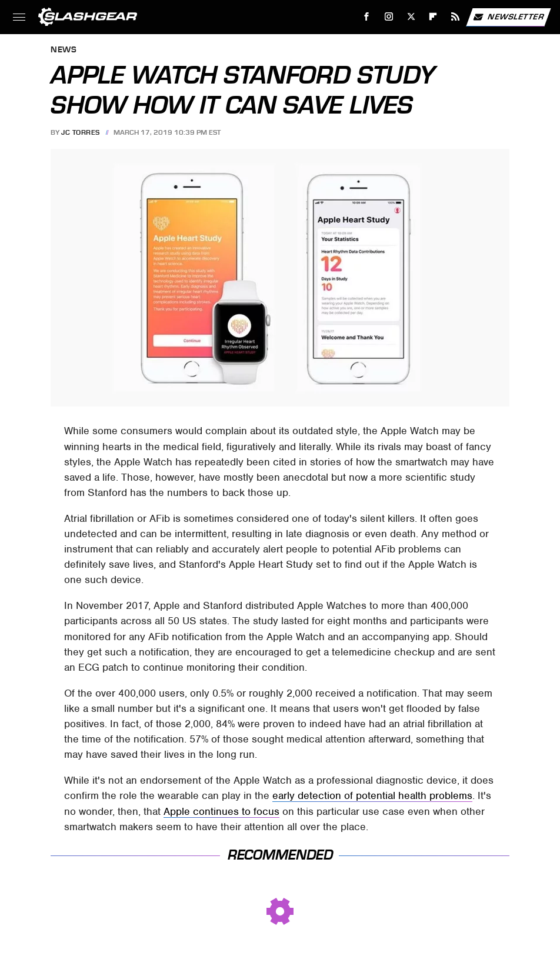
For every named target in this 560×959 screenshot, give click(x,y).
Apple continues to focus (221, 811)
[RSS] (456, 17)
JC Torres (81, 132)
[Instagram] (389, 17)
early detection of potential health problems (372, 795)
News (64, 50)
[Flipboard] (433, 17)
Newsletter (508, 17)
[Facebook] (367, 17)
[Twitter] (411, 17)
